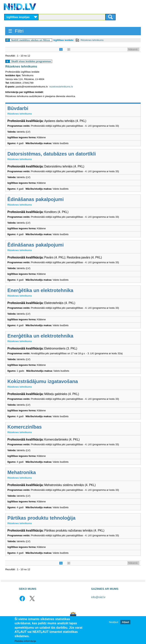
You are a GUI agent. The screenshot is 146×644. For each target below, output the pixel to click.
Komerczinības (25, 427)
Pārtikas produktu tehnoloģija (41, 518)
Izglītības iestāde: (64, 40)
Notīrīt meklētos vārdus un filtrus (31, 40)
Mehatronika (22, 472)
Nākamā (133, 49)
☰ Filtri (16, 31)
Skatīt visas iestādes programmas (31, 61)
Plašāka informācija (25, 641)
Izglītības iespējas (18, 17)
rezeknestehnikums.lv (61, 87)
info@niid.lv (98, 597)
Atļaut (125, 622)
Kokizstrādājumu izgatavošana (43, 381)
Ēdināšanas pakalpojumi (36, 199)
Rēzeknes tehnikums (92, 40)
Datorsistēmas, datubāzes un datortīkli (52, 154)
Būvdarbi (18, 108)
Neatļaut (113, 622)
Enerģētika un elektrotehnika (40, 290)
